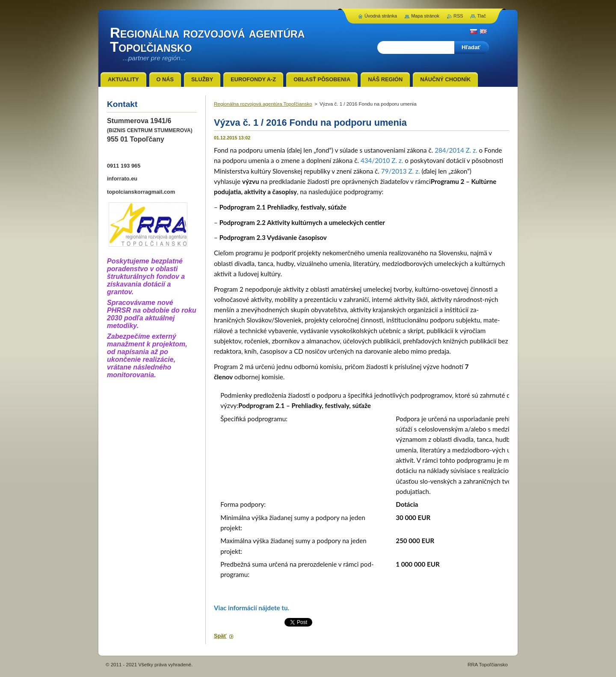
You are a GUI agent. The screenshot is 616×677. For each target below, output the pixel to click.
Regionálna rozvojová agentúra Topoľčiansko (263, 104)
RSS (458, 16)
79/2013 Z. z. (401, 171)
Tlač (481, 16)
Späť (220, 636)
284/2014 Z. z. (456, 150)
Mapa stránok (425, 16)
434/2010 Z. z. (382, 160)
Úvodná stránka (381, 16)
